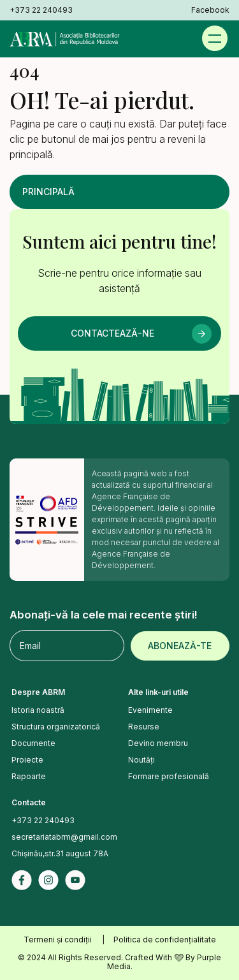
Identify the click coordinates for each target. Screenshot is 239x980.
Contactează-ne (112, 333)
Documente (33, 743)
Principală (48, 192)
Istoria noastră (38, 710)
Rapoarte (29, 776)
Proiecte (27, 760)
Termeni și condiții (58, 940)
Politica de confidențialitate (165, 940)
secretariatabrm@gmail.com (64, 837)
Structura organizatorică (56, 727)
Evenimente (150, 710)
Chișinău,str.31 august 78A (60, 853)
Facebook (210, 10)
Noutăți (141, 760)
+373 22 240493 (41, 10)
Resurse (144, 727)
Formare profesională (169, 776)
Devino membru (158, 743)
